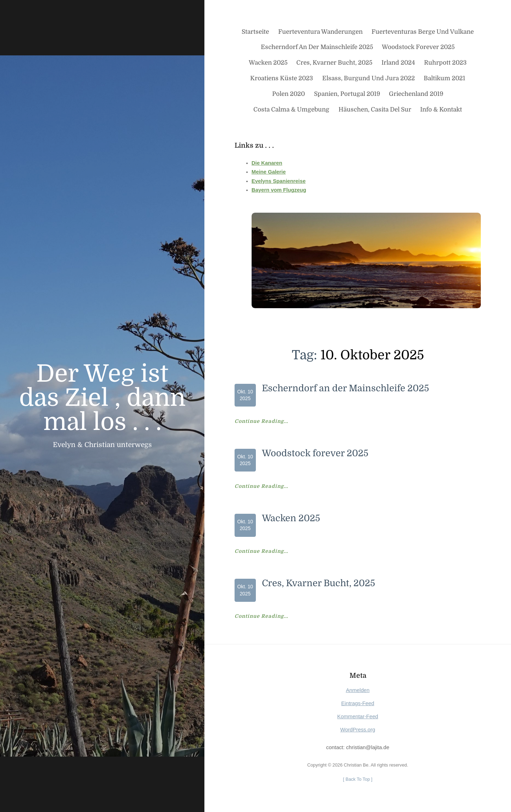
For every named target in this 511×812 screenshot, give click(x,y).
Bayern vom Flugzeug (279, 190)
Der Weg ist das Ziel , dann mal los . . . (102, 398)
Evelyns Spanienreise (279, 181)
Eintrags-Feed (358, 703)
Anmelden (358, 690)
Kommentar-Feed (358, 716)
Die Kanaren (267, 163)
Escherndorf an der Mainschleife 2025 (346, 388)
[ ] (358, 779)
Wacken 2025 (291, 518)
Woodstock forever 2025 (315, 453)
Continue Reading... (261, 421)
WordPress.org (358, 730)
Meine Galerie (269, 172)
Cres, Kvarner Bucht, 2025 (318, 583)
